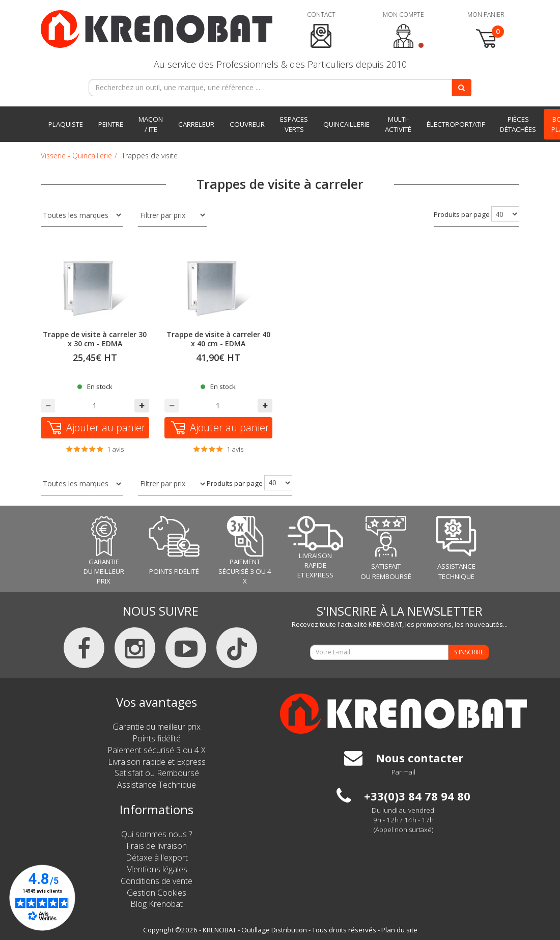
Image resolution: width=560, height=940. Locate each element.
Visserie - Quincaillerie (76, 156)
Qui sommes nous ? (157, 834)
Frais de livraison (157, 846)
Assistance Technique (157, 785)
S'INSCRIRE (469, 652)
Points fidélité (157, 738)
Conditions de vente (157, 881)
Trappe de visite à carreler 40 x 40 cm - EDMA (218, 339)
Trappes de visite (150, 156)
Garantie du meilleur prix (157, 727)
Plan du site (399, 930)
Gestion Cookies (157, 893)
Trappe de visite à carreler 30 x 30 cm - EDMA (95, 339)
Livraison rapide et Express (157, 762)
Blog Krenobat (157, 904)
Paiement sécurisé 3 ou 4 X (157, 750)
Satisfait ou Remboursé (157, 773)
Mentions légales (157, 869)
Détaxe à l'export (157, 858)
